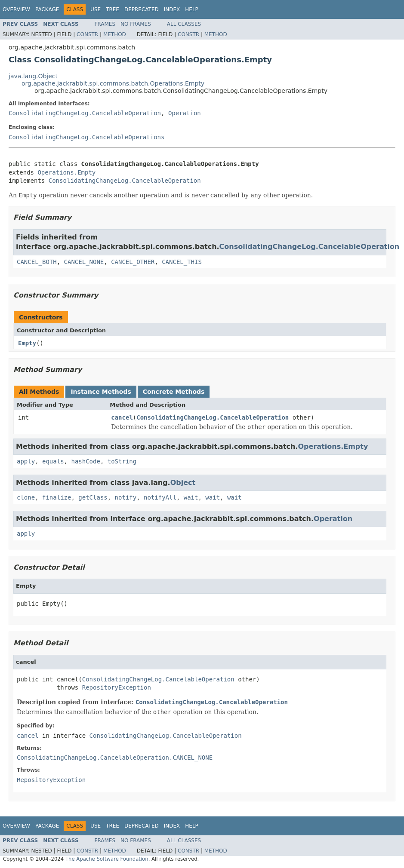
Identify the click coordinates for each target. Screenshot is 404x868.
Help (192, 9)
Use (96, 9)
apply (26, 461)
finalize (57, 497)
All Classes (184, 24)
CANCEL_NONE (84, 262)
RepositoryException (117, 687)
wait (191, 497)
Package (47, 9)
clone (26, 497)
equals (53, 461)
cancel (122, 417)
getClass (93, 497)
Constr (87, 34)
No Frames (136, 24)
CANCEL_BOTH (37, 262)
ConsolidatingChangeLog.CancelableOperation (85, 113)
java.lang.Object (33, 76)
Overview (16, 9)
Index (172, 9)
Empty (27, 343)
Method (115, 34)
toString (122, 461)
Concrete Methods (174, 392)
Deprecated (142, 9)
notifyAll (160, 497)
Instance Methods (101, 392)
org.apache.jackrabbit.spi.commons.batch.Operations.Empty (113, 83)
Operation (185, 113)
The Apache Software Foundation (107, 859)
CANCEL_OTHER (133, 262)
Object (183, 483)
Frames (105, 24)
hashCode (85, 461)
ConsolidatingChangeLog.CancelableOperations (86, 137)
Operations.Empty (66, 172)
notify (126, 497)
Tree (113, 9)
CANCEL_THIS (182, 262)
